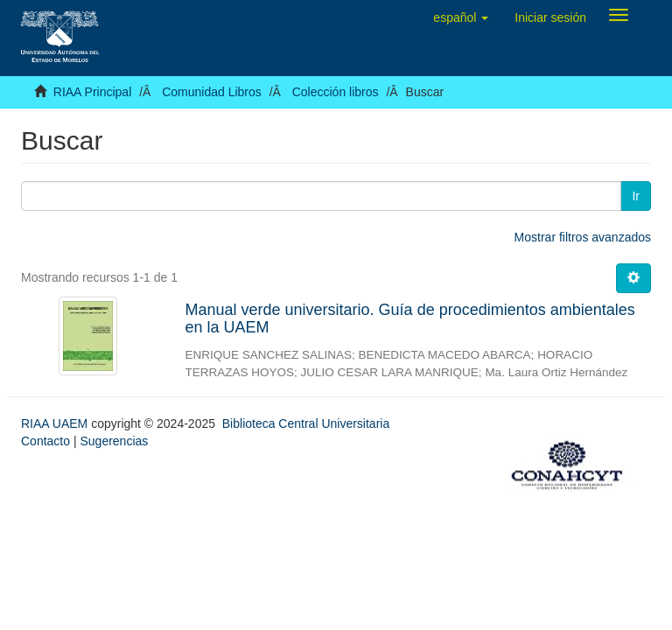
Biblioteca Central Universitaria (306, 423)
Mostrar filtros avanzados (583, 237)
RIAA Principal (92, 92)
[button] (461, 17)
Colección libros (336, 92)
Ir (636, 196)
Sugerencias (114, 441)
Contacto (45, 441)
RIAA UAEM (56, 423)
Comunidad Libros (212, 92)
